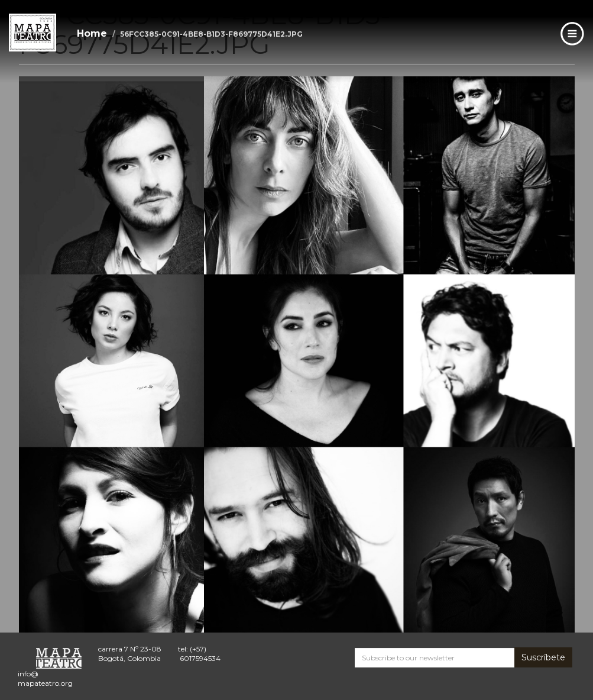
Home (92, 33)
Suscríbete (543, 657)
